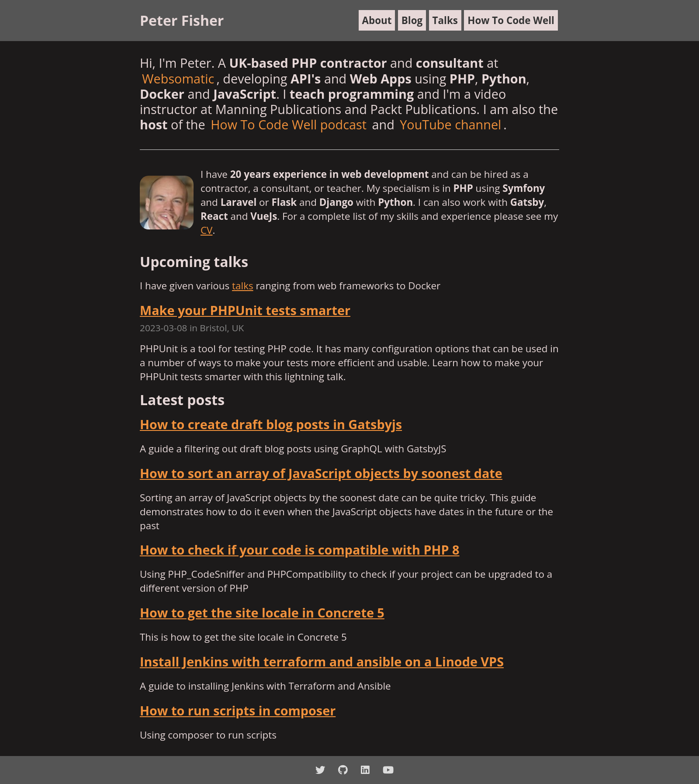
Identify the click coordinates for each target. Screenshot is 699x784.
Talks (445, 20)
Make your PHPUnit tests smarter (245, 310)
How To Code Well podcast (289, 124)
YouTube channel (450, 124)
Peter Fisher (182, 20)
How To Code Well (511, 20)
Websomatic (178, 78)
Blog (412, 20)
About (377, 20)
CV (206, 230)
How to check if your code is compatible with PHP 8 (300, 550)
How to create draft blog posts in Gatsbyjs (271, 424)
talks (243, 286)
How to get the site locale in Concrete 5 (262, 612)
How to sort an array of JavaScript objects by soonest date (321, 473)
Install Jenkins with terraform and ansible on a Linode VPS (322, 661)
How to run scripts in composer (238, 710)
